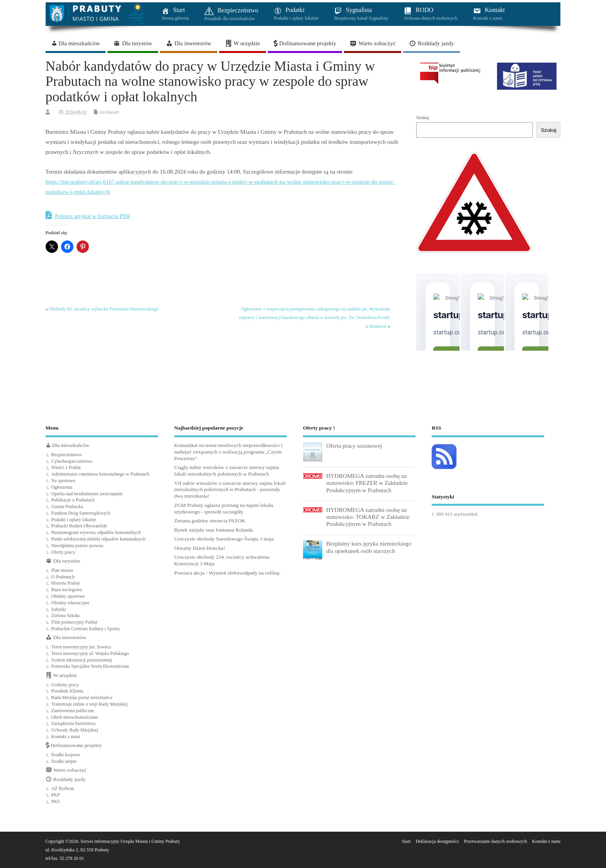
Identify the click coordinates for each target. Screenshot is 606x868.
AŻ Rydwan (63, 788)
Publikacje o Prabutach (73, 500)
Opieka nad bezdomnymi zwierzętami (87, 494)
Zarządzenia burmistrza (73, 723)
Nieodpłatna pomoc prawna (77, 546)
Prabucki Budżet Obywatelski (79, 526)
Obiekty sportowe (68, 596)
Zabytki (59, 609)
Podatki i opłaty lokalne (74, 520)
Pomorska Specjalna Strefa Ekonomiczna (90, 666)
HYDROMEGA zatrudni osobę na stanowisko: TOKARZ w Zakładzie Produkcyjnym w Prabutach (368, 517)
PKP (56, 795)
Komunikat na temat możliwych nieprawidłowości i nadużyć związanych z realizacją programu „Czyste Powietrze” (228, 452)
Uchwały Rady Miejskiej (75, 730)
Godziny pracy (65, 685)
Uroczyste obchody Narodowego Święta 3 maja (224, 539)
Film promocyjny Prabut (74, 622)
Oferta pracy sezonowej (354, 446)
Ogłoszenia (62, 487)
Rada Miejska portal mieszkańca (82, 697)
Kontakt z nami (66, 737)
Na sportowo (63, 481)
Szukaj (423, 118)
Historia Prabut (66, 583)
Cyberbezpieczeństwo (72, 461)
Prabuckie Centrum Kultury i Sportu (86, 629)
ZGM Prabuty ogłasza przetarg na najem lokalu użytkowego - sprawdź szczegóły (224, 508)
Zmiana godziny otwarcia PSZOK (210, 521)
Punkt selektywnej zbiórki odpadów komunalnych (98, 539)
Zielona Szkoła (66, 616)
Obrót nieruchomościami (75, 717)
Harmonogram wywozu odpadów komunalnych (96, 532)
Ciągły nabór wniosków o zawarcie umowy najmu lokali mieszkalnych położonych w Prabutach (227, 471)
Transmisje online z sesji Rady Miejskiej (90, 704)
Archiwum (109, 112)
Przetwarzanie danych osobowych (495, 841)
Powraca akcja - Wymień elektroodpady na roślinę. (227, 573)
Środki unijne (64, 761)
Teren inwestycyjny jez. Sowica (81, 647)
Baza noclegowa (67, 590)
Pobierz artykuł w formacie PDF (88, 215)
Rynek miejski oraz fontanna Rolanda (214, 530)
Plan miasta (62, 570)
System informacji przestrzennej (82, 660)
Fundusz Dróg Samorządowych (81, 513)
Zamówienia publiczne (73, 711)
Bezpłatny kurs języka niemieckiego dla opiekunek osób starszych (369, 547)
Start (406, 841)
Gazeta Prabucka (67, 506)
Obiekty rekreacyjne (71, 603)
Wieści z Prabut (66, 467)
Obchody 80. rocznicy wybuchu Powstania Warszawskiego (104, 309)
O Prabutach (63, 577)
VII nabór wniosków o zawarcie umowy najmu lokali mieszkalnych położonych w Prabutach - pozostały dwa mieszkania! (230, 490)
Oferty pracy (63, 552)
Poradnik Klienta (67, 691)
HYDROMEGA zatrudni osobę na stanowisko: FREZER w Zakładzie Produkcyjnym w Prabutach (367, 483)
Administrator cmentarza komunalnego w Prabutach (100, 474)
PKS (56, 801)
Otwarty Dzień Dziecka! (200, 548)
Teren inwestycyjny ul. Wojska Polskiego (90, 653)
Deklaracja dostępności (437, 841)
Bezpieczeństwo (67, 455)
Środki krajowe (66, 755)
